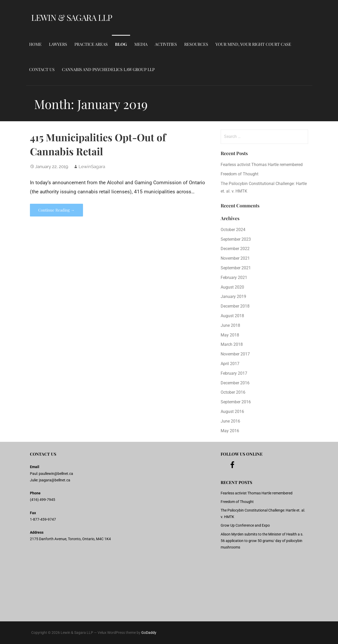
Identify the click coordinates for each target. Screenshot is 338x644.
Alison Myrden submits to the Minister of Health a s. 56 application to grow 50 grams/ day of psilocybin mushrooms (262, 541)
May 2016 (230, 431)
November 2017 (235, 354)
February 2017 (234, 373)
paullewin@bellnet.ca (56, 474)
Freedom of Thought (240, 174)
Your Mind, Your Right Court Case (253, 44)
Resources (196, 44)
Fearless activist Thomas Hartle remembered (262, 165)
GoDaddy (149, 633)
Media (141, 44)
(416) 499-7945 (43, 500)
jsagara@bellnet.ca (55, 480)
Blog (121, 44)
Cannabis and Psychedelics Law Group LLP (108, 69)
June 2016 (230, 421)
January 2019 (233, 297)
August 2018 (232, 316)
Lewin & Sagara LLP (72, 17)
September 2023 (236, 239)
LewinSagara (92, 167)
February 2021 (234, 278)
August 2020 (232, 287)
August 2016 (232, 412)
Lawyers (58, 44)
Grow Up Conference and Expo (245, 525)
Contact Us (42, 69)
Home (35, 44)
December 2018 (235, 306)
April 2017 (230, 364)
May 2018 (230, 335)
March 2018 (232, 344)
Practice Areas (91, 44)
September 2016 (236, 402)
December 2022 (235, 249)
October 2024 (233, 230)
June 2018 (230, 325)
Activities (166, 44)
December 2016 (235, 383)
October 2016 (233, 392)
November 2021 (235, 258)
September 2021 (236, 268)
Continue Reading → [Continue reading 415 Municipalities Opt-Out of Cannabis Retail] (56, 210)
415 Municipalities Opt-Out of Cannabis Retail (98, 144)
